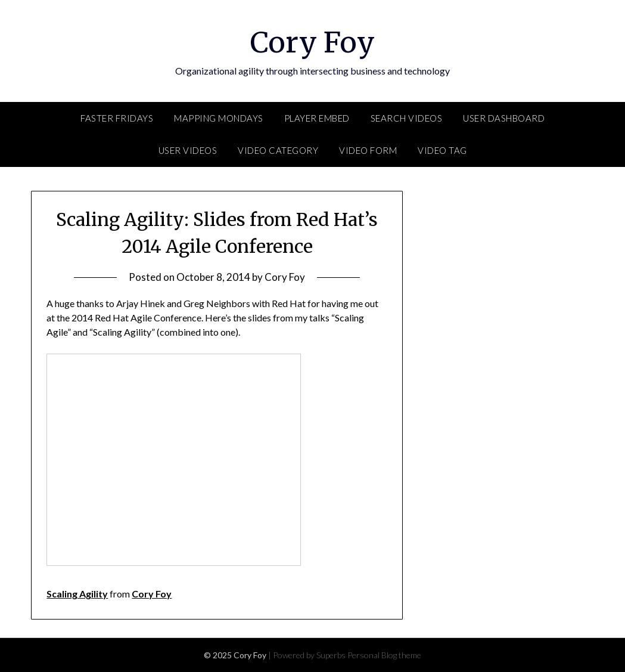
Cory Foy (312, 42)
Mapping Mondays (219, 118)
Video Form (368, 150)
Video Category (278, 150)
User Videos (188, 150)
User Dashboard (504, 118)
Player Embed (317, 118)
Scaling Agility (77, 594)
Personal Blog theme (384, 655)
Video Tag (442, 150)
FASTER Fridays (117, 118)
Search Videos (407, 118)
